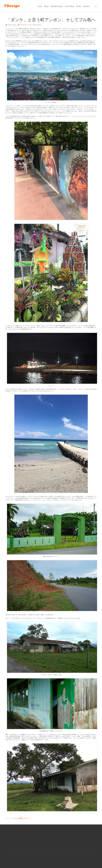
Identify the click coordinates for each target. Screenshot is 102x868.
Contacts (86, 6)
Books (79, 6)
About (46, 6)
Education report (57, 6)
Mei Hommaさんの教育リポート (18, 818)
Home (40, 6)
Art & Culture (70, 6)
